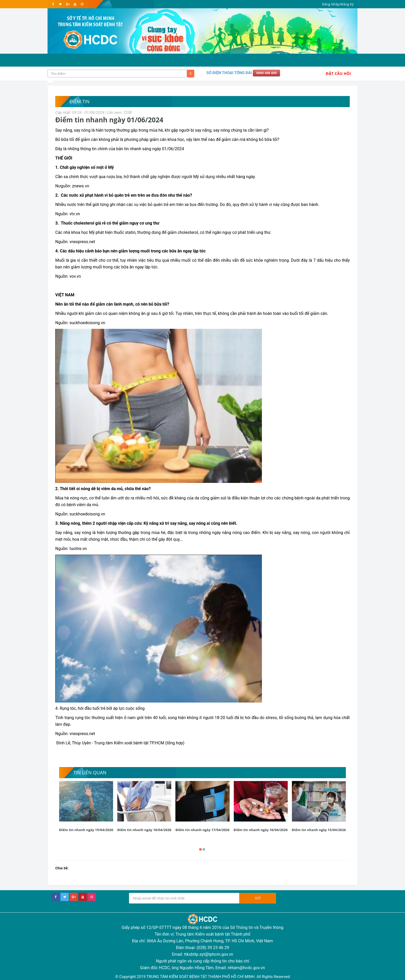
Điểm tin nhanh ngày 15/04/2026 (319, 830)
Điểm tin (79, 101)
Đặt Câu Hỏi (338, 73)
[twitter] (60, 4)
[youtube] (75, 4)
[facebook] (53, 4)
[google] (68, 4)
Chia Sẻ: (62, 868)
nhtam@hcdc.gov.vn (246, 968)
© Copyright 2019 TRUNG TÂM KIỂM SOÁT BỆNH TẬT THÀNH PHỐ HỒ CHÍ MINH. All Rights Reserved (202, 977)
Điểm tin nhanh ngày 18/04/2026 (144, 830)
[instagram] (82, 4)
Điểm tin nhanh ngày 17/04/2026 (202, 830)
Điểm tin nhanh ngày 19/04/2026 (86, 830)
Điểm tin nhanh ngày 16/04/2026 (261, 830)
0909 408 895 (267, 73)
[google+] (74, 897)
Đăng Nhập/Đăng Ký (338, 4)
